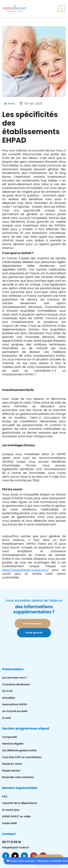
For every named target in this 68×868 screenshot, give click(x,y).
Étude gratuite (34, 633)
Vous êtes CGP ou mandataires (22, 757)
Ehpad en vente (12, 764)
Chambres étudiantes (16, 684)
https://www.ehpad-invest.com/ (25, 570)
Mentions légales (13, 744)
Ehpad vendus (11, 771)
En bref (6, 718)
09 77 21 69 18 (11, 842)
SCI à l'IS (7, 691)
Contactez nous (33, 623)
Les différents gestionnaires (19, 750)
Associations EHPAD (15, 704)
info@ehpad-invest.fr (16, 847)
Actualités (9, 698)
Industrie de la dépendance (20, 803)
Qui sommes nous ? (15, 678)
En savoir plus (11, 810)
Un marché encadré (15, 711)
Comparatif (10, 737)
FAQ (5, 796)
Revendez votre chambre (18, 777)
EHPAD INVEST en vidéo (17, 816)
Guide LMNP (10, 823)
